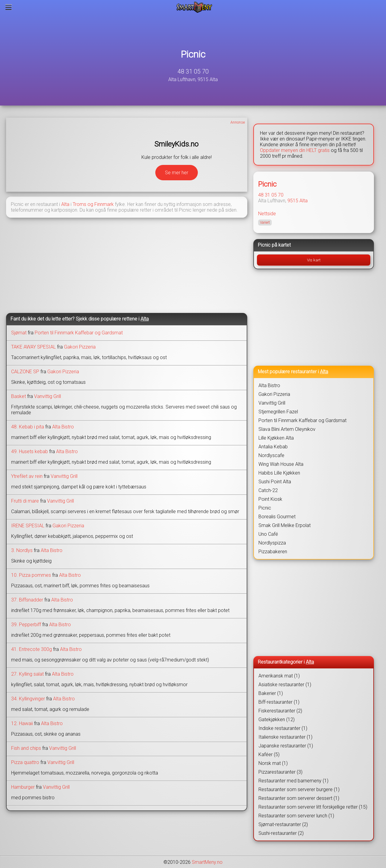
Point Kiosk (270, 499)
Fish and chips (26, 748)
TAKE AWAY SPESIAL (33, 347)
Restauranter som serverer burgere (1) (299, 789)
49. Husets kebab (30, 451)
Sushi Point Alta (275, 482)
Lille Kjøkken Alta (276, 438)
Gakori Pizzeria (80, 347)
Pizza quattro (25, 762)
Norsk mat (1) (273, 763)
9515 (293, 201)
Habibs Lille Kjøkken (279, 473)
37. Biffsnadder (27, 600)
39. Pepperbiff (26, 625)
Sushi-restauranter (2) (281, 833)
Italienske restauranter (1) (285, 737)
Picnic (193, 54)
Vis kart (314, 260)
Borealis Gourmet (277, 517)
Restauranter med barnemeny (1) (293, 781)
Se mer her (177, 173)
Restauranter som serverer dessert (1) (299, 798)
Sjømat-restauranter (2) (283, 824)
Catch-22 (268, 490)
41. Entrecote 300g (32, 649)
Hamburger (23, 787)
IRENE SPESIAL (28, 526)
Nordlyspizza (272, 543)
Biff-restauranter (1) (279, 702)
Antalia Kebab (273, 447)
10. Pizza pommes (31, 575)
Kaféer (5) (269, 754)
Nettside (267, 214)
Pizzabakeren (273, 552)
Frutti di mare (25, 501)
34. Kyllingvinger (28, 699)
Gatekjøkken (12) (277, 720)
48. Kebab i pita (28, 427)
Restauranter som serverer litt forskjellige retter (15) (313, 807)
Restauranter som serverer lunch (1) (296, 816)
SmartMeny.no (207, 862)
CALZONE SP (25, 372)
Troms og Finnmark (93, 204)
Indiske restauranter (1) (283, 728)
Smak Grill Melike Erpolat (285, 525)
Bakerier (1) (271, 693)
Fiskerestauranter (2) (280, 711)
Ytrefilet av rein (27, 476)
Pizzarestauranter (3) (280, 772)
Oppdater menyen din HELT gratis (295, 150)
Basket (19, 396)
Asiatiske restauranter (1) (285, 685)
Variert (265, 223)
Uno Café (268, 534)
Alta (65, 204)
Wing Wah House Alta (281, 464)
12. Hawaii (22, 723)
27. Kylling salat (27, 674)
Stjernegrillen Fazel (278, 412)
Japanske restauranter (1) (286, 746)
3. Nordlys (22, 550)
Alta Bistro (63, 427)
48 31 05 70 (193, 71)
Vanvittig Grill (47, 396)
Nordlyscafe (271, 455)
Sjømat (19, 333)
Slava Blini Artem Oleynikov (287, 429)
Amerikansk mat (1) (279, 676)
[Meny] (9, 7)
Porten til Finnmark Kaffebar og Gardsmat (79, 333)
